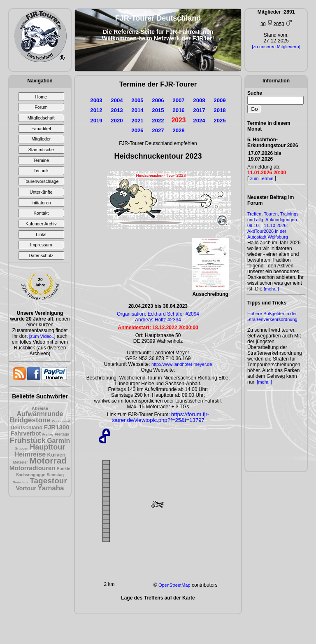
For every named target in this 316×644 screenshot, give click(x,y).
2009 (220, 100)
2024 (199, 121)
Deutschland (26, 427)
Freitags (62, 434)
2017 (199, 110)
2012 (96, 110)
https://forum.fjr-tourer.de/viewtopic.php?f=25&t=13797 (160, 417)
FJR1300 (57, 427)
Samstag (55, 475)
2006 (158, 100)
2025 (220, 121)
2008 (199, 100)
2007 (178, 100)
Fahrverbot (26, 433)
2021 (137, 121)
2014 (137, 110)
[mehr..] (271, 289)
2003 (96, 100)
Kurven (57, 455)
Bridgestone (30, 420)
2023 (179, 120)
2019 (96, 121)
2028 (178, 130)
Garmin (58, 441)
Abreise (40, 408)
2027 (158, 130)
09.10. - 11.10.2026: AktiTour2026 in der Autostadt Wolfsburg (268, 231)
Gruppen (22, 448)
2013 (117, 110)
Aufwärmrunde (40, 414)
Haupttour (47, 447)
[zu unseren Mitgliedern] (276, 47)
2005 (137, 100)
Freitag (48, 434)
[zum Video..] (42, 336)
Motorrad (48, 460)
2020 (117, 121)
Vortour (26, 488)
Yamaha (51, 488)
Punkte (64, 469)
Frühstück (28, 440)
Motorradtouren (33, 468)
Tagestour (48, 481)
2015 (158, 110)
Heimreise (30, 454)
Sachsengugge (31, 475)
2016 (178, 110)
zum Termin (262, 178)
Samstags (21, 482)
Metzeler (21, 462)
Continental (61, 421)
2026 (137, 130)
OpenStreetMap (174, 585)
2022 (158, 121)
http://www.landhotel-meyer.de (182, 364)
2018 (220, 110)
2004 (117, 100)
